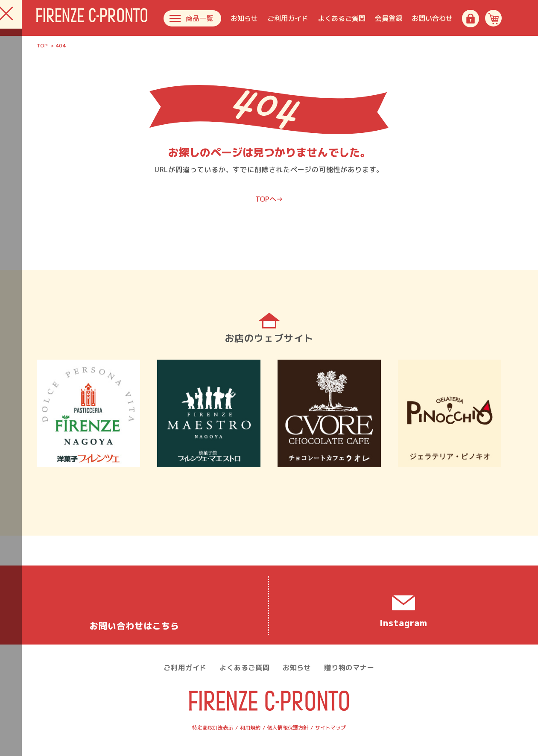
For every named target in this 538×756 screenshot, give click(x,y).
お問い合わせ (432, 18)
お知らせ (244, 18)
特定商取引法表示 (213, 728)
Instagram (403, 623)
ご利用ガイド (288, 18)
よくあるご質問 (342, 18)
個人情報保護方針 (288, 728)
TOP (42, 45)
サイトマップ (330, 728)
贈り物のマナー (349, 668)
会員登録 (389, 18)
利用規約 (250, 728)
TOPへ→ (269, 199)
